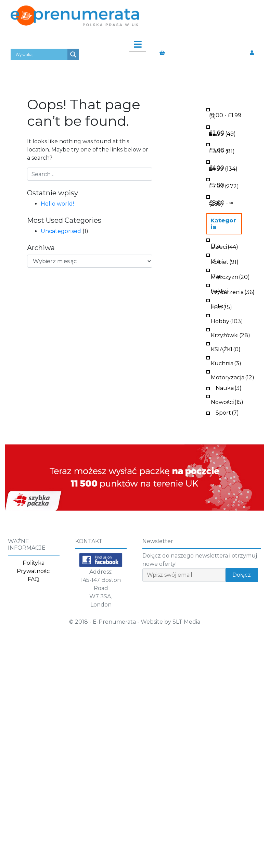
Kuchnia (226, 363)
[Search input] (41, 54)
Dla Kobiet (225, 261)
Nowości (227, 401)
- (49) (222, 133)
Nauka (229, 387)
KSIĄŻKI (226, 349)
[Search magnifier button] (73, 54)
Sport (227, 412)
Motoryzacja (233, 377)
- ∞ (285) (221, 203)
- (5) (225, 115)
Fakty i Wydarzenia (233, 291)
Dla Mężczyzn (230, 276)
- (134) (223, 168)
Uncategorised (61, 231)
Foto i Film (221, 306)
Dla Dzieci (225, 246)
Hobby (227, 321)
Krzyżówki (230, 335)
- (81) (222, 150)
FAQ (34, 579)
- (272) (224, 185)
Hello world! (57, 204)
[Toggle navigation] (134, 42)
